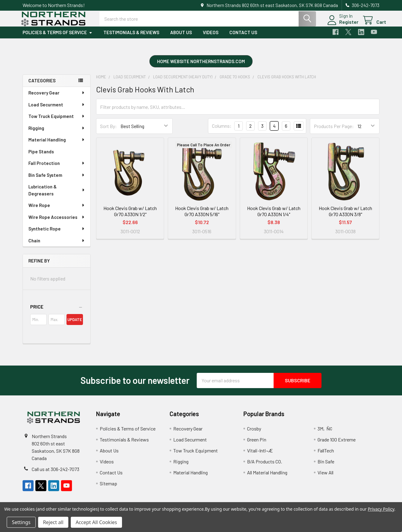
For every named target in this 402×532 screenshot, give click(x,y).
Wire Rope (57, 210)
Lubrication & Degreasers (57, 195)
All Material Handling (267, 477)
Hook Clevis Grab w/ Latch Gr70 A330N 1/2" (130, 216)
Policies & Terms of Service (57, 37)
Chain (57, 245)
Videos (211, 37)
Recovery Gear (57, 98)
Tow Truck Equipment (57, 121)
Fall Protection (57, 168)
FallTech (326, 455)
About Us (181, 37)
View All (325, 477)
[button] (201, 67)
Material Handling (57, 145)
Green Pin (257, 444)
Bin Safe (326, 466)
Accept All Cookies (96, 522)
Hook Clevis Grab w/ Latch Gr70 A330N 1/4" (274, 216)
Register (342, 25)
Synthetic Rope (57, 234)
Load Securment (57, 109)
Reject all (53, 522)
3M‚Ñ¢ (325, 433)
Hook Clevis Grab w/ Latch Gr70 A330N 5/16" (202, 216)
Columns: (222, 131)
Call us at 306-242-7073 (56, 474)
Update (75, 324)
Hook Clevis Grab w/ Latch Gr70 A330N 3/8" (345, 216)
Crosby (254, 433)
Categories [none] (42, 86)
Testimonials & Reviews (131, 37)
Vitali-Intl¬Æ (260, 455)
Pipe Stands (41, 156)
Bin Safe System (57, 180)
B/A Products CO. (265, 466)
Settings (21, 522)
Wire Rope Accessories (57, 222)
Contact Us (243, 37)
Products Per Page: (334, 131)
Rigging (57, 133)
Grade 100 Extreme (337, 444)
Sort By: (108, 131)
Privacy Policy (381, 509)
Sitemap (108, 488)
